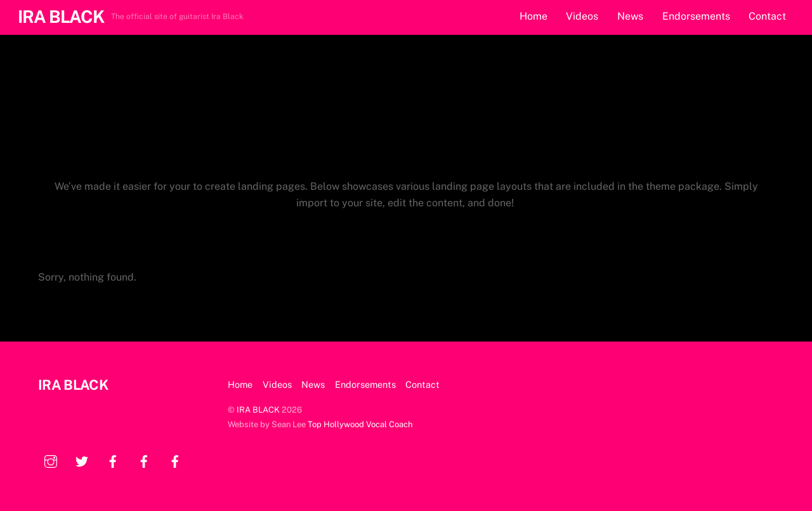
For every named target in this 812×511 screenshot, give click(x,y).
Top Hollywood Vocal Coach (360, 424)
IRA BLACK (258, 410)
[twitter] (82, 460)
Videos (582, 16)
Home (534, 16)
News (630, 16)
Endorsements (696, 16)
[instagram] (51, 460)
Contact (767, 16)
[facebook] (113, 460)
